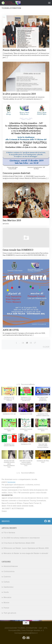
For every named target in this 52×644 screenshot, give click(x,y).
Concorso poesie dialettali (16, 173)
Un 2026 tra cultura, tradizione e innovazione (22, 538)
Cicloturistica (9, 571)
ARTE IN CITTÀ (11, 330)
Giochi (6, 592)
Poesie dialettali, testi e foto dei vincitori (24, 50)
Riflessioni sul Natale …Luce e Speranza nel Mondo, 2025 (26, 548)
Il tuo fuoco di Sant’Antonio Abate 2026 (19, 543)
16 (31, 343)
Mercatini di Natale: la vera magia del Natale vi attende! (26, 553)
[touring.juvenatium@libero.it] (49, 521)
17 (35, 343)
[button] (28, 384)
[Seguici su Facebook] (46, 521)
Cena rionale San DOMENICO (18, 250)
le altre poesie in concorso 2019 (19, 94)
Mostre (6, 602)
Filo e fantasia (9, 532)
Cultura (6, 582)
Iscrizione (11, 482)
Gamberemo (9, 587)
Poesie (6, 608)
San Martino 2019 (12, 220)
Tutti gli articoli (10, 613)
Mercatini (7, 597)
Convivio (7, 577)
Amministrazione (11, 566)
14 (23, 343)
